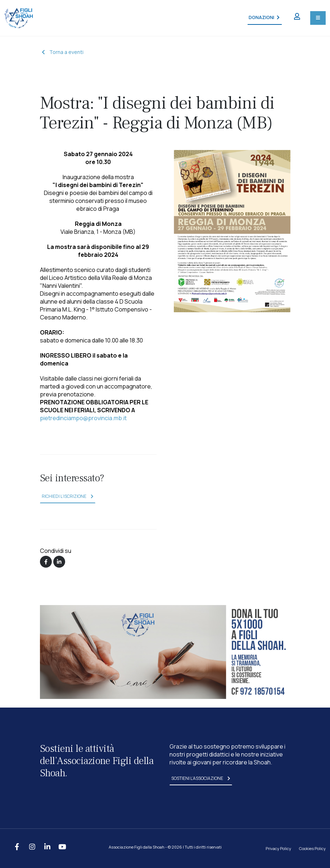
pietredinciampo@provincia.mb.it (83, 418)
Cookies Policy (312, 848)
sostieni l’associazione (201, 778)
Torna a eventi (63, 52)
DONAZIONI (264, 17)
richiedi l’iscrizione (68, 496)
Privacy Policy (278, 848)
